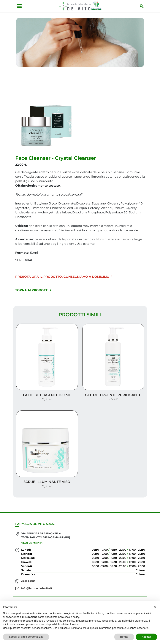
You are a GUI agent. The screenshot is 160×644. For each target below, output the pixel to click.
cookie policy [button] (72, 617)
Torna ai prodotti (33, 286)
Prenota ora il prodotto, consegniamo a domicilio (64, 273)
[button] (155, 607)
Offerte (80, 596)
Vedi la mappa (32, 524)
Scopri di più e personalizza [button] (26, 637)
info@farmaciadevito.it (37, 570)
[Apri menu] (17, 6)
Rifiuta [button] (124, 637)
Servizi (80, 590)
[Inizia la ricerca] (144, 6)
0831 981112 (28, 563)
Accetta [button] (146, 637)
